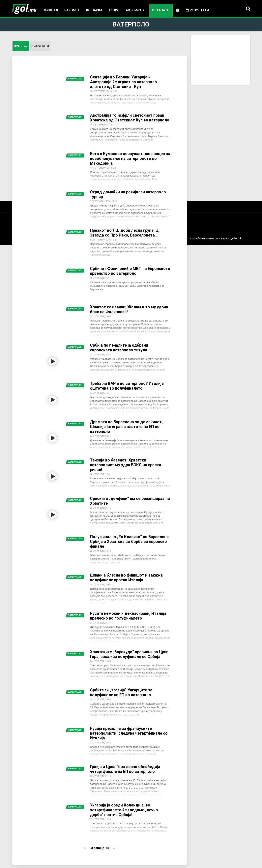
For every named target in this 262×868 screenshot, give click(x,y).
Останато (161, 10)
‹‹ (85, 848)
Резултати (197, 10)
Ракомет (72, 10)
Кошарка (94, 10)
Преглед (21, 46)
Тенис (114, 10)
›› (114, 848)
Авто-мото (136, 10)
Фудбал (51, 10)
